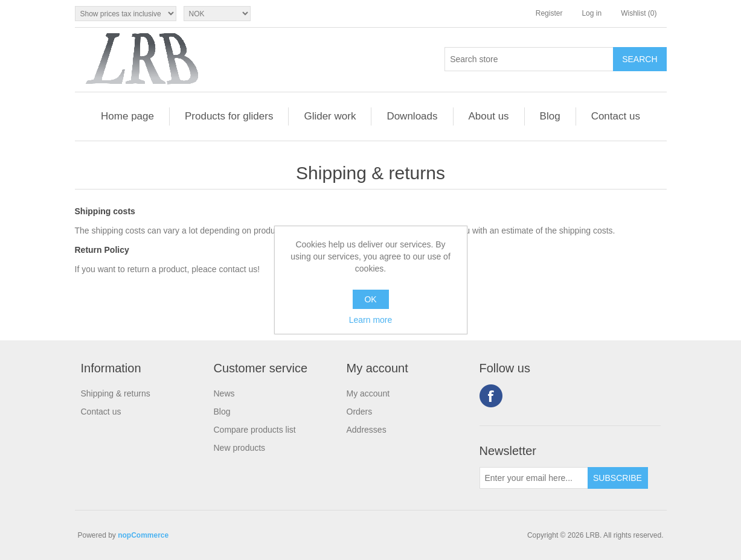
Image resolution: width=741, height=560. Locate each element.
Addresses (367, 430)
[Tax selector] (126, 14)
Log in (592, 13)
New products (240, 448)
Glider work (330, 116)
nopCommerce (143, 535)
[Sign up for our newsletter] (534, 478)
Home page (127, 116)
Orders (360, 412)
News (224, 393)
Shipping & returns (116, 393)
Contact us (616, 116)
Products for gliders (229, 116)
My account (368, 393)
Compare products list (255, 430)
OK (370, 299)
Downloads (412, 116)
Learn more (371, 320)
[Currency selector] (217, 14)
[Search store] (529, 59)
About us (489, 116)
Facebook (491, 396)
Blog (550, 116)
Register (549, 13)
